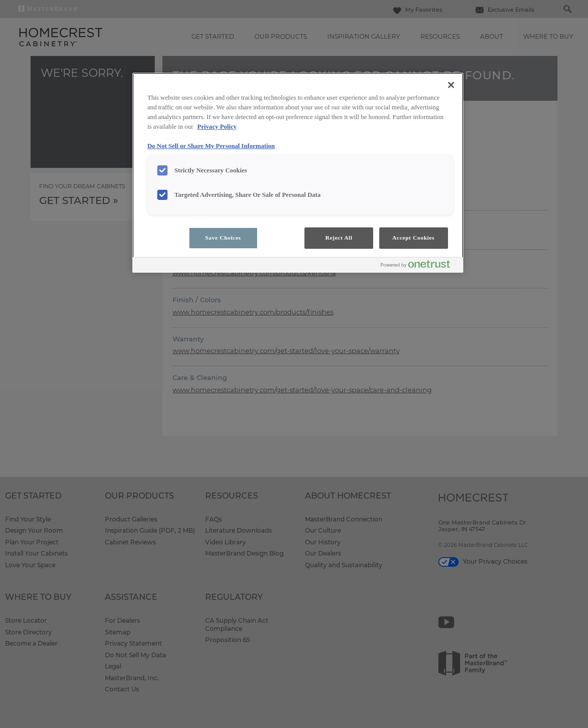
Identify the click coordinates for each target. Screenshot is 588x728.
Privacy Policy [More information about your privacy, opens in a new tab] (217, 127)
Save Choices (223, 238)
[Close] (451, 85)
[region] (298, 173)
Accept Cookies (414, 238)
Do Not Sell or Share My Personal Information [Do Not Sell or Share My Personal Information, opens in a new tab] (211, 146)
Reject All (339, 238)
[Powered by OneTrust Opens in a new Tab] (419, 266)
